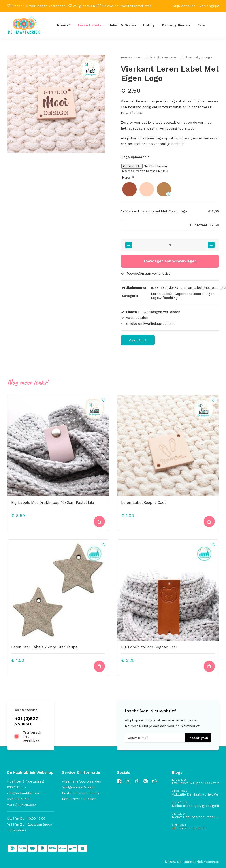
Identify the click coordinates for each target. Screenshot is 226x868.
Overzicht (138, 340)
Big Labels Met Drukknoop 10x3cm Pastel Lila (53, 502)
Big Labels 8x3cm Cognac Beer (149, 647)
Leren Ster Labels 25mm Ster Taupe (44, 647)
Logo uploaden (135, 157)
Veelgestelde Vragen (79, 787)
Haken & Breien (122, 25)
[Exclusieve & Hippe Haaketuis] (195, 782)
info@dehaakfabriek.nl (25, 793)
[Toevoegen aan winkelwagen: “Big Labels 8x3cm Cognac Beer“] (209, 666)
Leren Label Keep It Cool (143, 502)
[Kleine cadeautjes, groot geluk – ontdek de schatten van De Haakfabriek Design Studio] (195, 804)
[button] (56, 104)
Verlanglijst (209, 6)
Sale (201, 25)
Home (125, 57)
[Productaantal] (170, 245)
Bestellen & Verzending (81, 793)
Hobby (149, 25)
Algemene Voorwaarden (82, 781)
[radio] (129, 189)
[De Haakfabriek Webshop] (24, 25)
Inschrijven (198, 738)
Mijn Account (184, 6)
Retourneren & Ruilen (79, 799)
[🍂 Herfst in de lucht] (195, 827)
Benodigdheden (176, 25)
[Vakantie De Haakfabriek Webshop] (195, 793)
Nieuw (63, 25)
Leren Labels (90, 25)
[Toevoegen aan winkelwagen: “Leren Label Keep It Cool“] (209, 522)
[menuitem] (184, 6)
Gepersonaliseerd (189, 294)
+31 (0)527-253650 (28, 721)
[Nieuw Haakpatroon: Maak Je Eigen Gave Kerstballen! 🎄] (195, 816)
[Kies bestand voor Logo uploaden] (170, 166)
